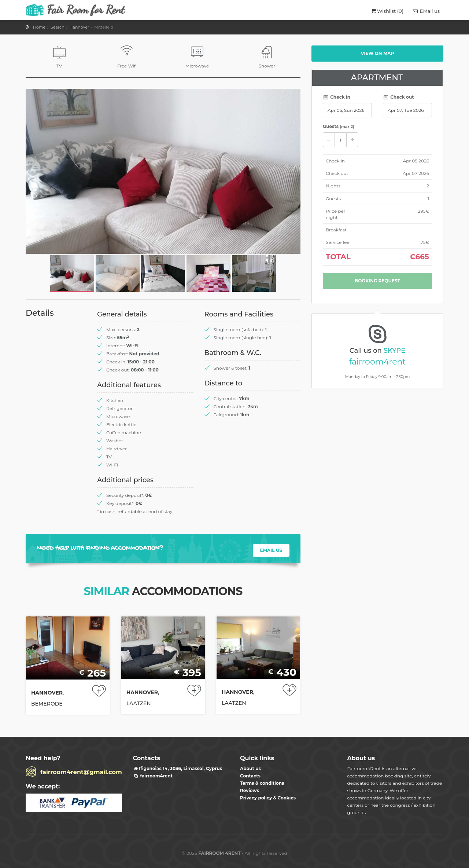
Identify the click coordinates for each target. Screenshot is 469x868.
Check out (398, 97)
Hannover (80, 27)
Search (58, 27)
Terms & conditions (262, 783)
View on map (378, 53)
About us (250, 768)
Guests (339, 126)
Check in (337, 97)
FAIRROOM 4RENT (219, 853)
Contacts (250, 776)
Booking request (377, 281)
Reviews (250, 790)
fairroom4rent (377, 362)
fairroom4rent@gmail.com (81, 772)
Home (39, 27)
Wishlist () (387, 11)
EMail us (426, 11)
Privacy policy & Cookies (268, 798)
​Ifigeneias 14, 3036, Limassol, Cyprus (178, 768)
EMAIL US (271, 550)
